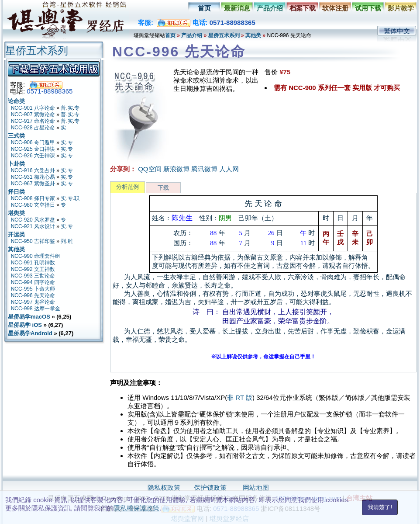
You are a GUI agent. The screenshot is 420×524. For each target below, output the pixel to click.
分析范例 (127, 187)
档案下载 (303, 8)
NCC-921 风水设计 (33, 226)
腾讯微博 (204, 169)
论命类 (16, 101)
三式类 (16, 136)
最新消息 (237, 8)
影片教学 (401, 8)
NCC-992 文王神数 (33, 269)
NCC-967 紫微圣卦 (33, 184)
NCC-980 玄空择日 (33, 205)
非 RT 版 (240, 397)
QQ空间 (150, 169)
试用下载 (368, 8)
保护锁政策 (210, 488)
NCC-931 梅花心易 (33, 177)
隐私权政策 (164, 488)
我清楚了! (380, 507)
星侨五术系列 (224, 35)
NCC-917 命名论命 (33, 121)
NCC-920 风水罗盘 (33, 220)
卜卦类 (16, 164)
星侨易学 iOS (25, 325)
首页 (204, 8)
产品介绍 (270, 8)
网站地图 (256, 488)
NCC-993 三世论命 (33, 276)
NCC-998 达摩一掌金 (36, 309)
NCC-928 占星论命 (33, 128)
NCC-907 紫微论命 (33, 115)
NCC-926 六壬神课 (33, 156)
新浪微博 (176, 169)
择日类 (16, 192)
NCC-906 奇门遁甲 (33, 142)
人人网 (229, 169)
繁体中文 (397, 31)
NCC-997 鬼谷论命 (33, 302)
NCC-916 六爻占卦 (33, 170)
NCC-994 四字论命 (33, 282)
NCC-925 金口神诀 (33, 149)
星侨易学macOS (29, 317)
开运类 (16, 234)
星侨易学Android (30, 333)
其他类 (253, 35)
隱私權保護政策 (136, 508)
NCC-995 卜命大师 (33, 289)
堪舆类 (16, 213)
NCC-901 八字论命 (33, 108)
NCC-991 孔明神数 (33, 263)
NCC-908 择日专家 (33, 198)
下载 (163, 188)
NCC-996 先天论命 (33, 295)
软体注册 (335, 8)
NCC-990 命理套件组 (36, 256)
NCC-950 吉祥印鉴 (33, 241)
